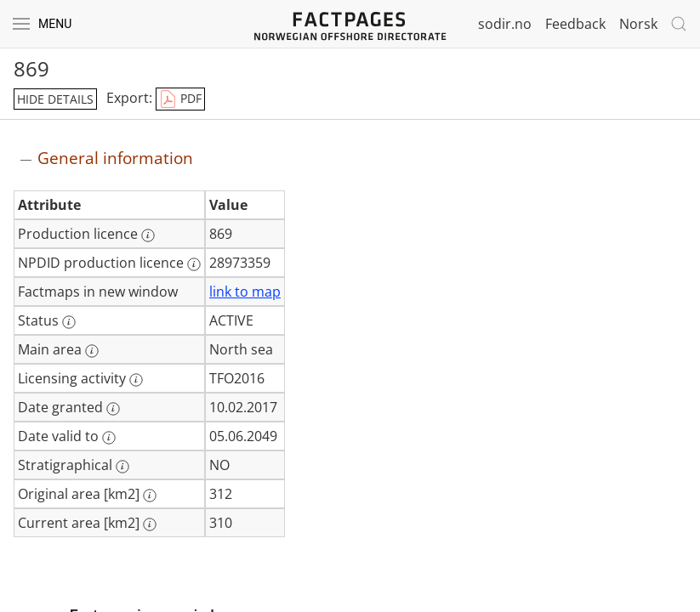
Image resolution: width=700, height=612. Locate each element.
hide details (55, 99)
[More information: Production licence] (148, 235)
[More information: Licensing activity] (136, 380)
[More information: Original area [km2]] (150, 496)
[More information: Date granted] (113, 409)
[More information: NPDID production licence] (194, 264)
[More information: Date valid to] (109, 438)
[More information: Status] (69, 322)
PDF (180, 99)
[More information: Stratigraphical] (122, 467)
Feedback (575, 24)
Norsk (638, 24)
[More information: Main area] (92, 351)
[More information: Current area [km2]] (150, 524)
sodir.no (505, 24)
